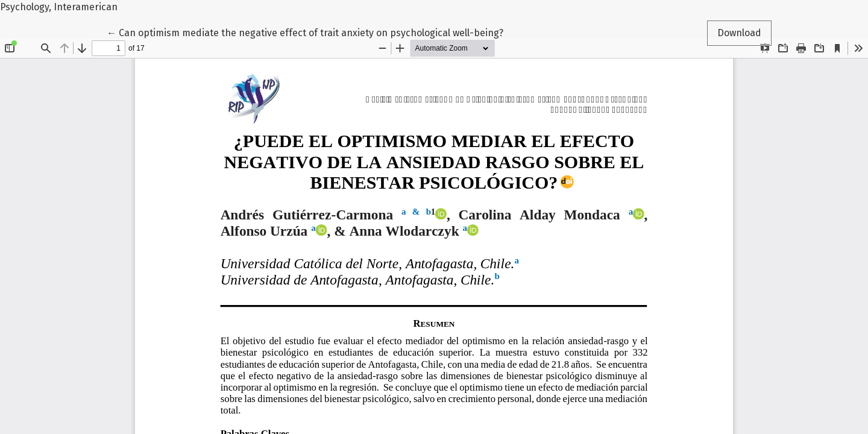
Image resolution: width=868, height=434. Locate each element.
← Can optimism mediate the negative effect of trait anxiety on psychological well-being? (305, 32)
